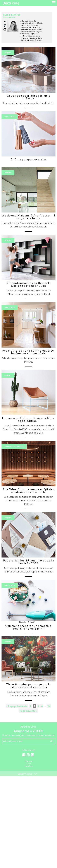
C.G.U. (28, 764)
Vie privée (29, 766)
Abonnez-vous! (28, 727)
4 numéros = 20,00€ (28, 731)
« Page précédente (17, 706)
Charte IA (29, 761)
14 (49, 706)
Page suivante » (28, 711)
